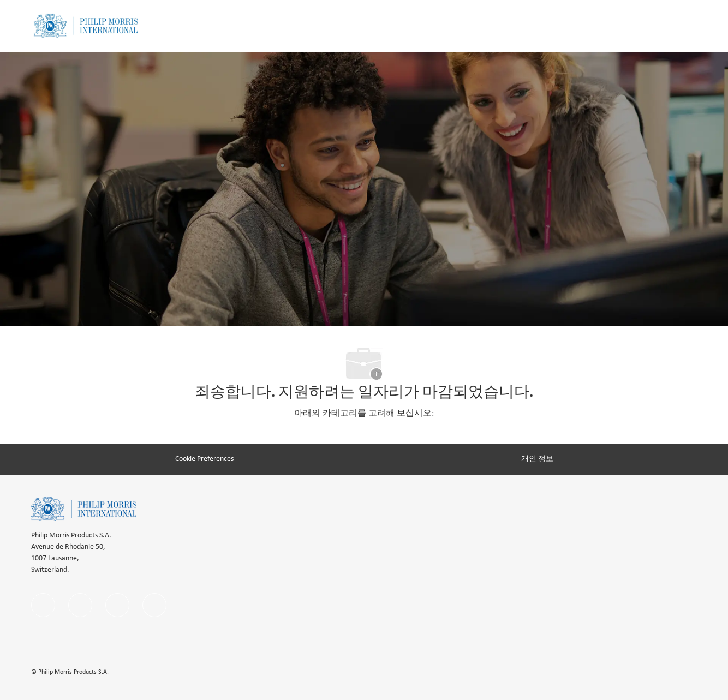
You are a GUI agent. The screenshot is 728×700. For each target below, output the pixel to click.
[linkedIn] (80, 605)
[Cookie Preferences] (204, 459)
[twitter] (154, 605)
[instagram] (117, 605)
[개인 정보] (537, 459)
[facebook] (43, 605)
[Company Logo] (86, 26)
